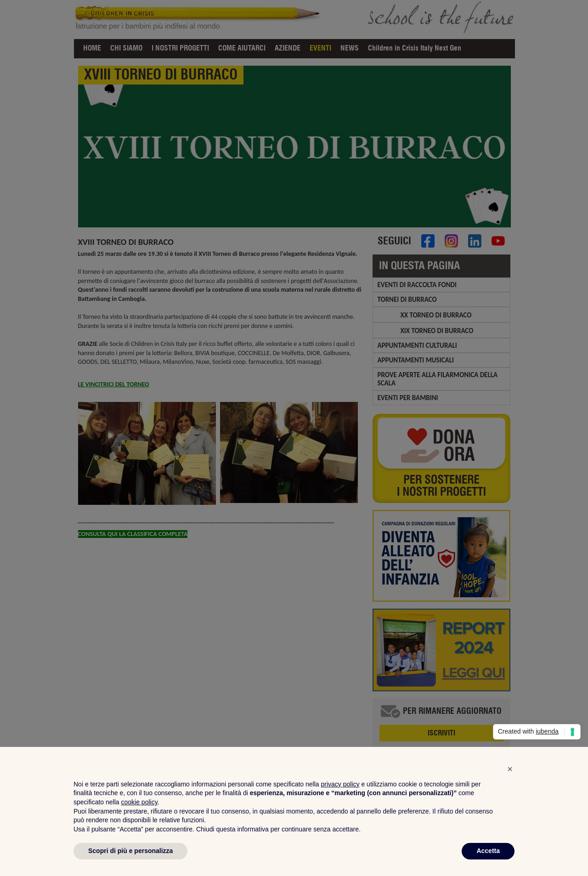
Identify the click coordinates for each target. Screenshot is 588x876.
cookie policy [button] (139, 802)
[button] (510, 769)
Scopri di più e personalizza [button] (130, 851)
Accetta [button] (488, 851)
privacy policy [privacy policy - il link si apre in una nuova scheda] (340, 784)
